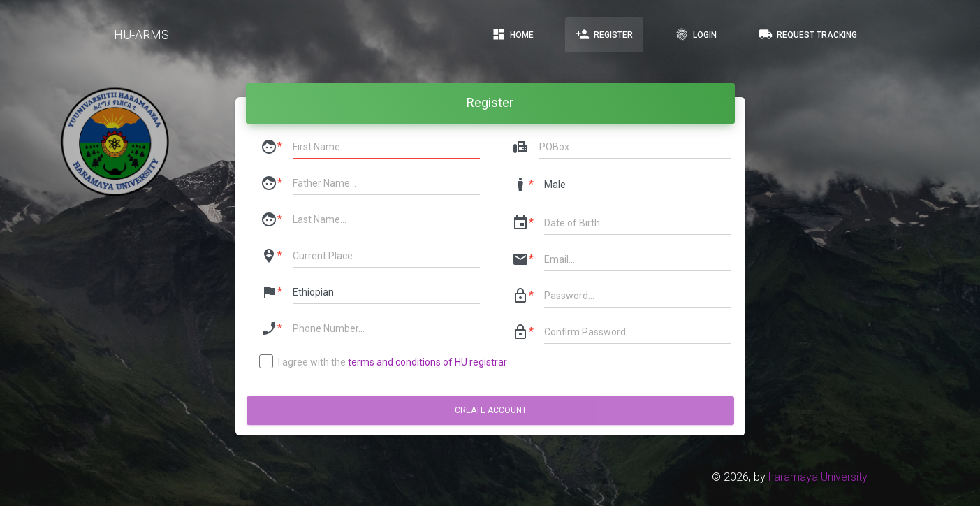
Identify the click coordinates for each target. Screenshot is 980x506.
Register (604, 34)
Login (696, 34)
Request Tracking (808, 34)
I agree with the (384, 363)
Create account (490, 410)
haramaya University (818, 477)
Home (513, 34)
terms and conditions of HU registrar (427, 362)
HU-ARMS (141, 35)
